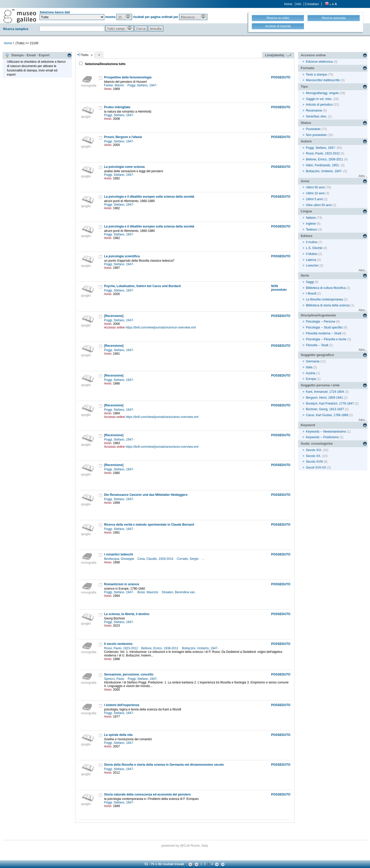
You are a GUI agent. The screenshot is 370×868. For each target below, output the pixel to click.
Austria (311, 373)
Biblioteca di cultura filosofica (326, 288)
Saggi (310, 282)
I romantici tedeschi (119, 554)
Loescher (312, 266)
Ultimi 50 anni (315, 187)
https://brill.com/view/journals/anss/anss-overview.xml (162, 417)
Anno (305, 181)
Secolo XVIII (314, 462)
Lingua (306, 211)
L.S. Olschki (314, 248)
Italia (309, 367)
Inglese (311, 224)
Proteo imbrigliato (117, 107)
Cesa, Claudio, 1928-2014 (156, 559)
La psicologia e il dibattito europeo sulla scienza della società (149, 197)
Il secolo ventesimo (118, 644)
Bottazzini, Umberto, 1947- (201, 648)
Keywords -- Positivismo (322, 437)
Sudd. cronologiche (317, 444)
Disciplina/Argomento (318, 315)
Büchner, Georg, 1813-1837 (325, 409)
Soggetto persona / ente (320, 385)
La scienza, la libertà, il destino (127, 614)
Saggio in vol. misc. (319, 99)
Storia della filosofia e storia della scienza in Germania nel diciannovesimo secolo (164, 765)
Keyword (308, 425)
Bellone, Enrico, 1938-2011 (160, 648)
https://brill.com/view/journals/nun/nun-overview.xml (161, 327)
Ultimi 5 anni (314, 199)
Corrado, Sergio (188, 559)
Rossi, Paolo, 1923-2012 (121, 648)
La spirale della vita (118, 735)
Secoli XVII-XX (316, 468)
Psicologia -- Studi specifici (324, 327)
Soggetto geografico (317, 355)
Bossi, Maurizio (148, 592)
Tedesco (312, 230)
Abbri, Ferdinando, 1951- (323, 165)
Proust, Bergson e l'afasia (123, 137)
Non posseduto (316, 135)
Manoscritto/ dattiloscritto (323, 80)
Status (306, 123)
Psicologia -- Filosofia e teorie (326, 339)
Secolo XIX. (314, 450)
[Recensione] (114, 316)
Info (299, 4)
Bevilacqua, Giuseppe (119, 559)
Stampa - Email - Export (27, 55)
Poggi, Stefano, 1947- (143, 85)
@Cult (185, 846)
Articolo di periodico (319, 105)
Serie (305, 275)
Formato (307, 68)
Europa (311, 379)
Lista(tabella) (278, 55)
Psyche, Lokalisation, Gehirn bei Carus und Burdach (142, 286)
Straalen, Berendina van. (179, 592)
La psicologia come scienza (124, 167)
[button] (124, 17)
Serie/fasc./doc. (317, 116)
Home (288, 4)
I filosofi (311, 294)
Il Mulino (312, 254)
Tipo (304, 86)
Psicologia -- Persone (321, 322)
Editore (307, 236)
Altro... (363, 176)
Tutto (85, 55)
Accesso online (313, 55)
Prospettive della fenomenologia (128, 77)
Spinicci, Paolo (115, 679)
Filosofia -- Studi (317, 345)
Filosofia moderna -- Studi (324, 333)
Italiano (311, 218)
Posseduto (313, 129)
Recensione (314, 111)
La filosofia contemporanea (325, 299)
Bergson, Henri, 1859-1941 (325, 398)
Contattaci (312, 4)
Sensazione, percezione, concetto (129, 674)
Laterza (311, 260)
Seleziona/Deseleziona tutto (105, 64)
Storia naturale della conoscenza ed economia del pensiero (147, 794)
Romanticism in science (122, 584)
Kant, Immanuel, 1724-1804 (325, 392)
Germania (313, 361)
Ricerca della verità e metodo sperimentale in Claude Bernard (149, 525)
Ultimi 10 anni (315, 193)
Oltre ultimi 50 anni (319, 205)
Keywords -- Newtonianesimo (326, 432)
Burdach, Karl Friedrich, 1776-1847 (330, 404)
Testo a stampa (316, 75)
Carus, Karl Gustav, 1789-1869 (327, 415)
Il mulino (312, 242)
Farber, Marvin (114, 85)
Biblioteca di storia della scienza (328, 305)
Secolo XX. (314, 456)
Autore (306, 141)
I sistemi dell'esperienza (122, 705)
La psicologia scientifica (122, 256)
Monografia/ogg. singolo (322, 93)
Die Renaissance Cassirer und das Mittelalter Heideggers (146, 495)
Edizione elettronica (320, 62)
